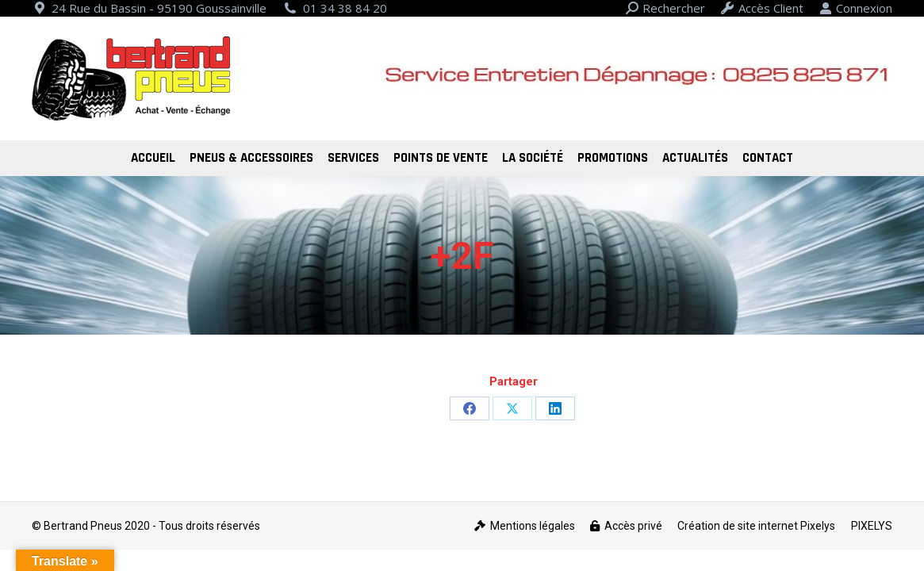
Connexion (856, 8)
